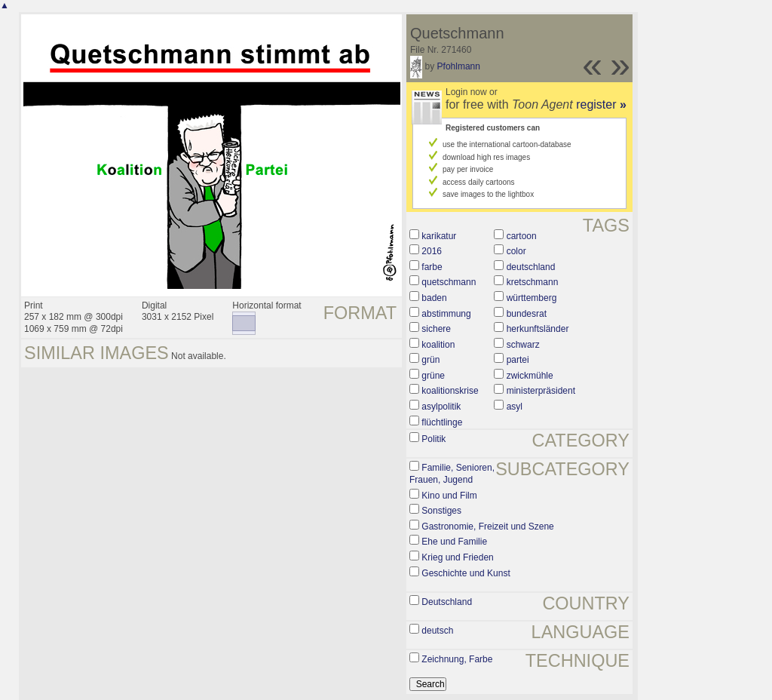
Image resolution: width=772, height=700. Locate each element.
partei (518, 360)
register (601, 104)
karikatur (439, 236)
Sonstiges (441, 511)
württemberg (532, 298)
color (516, 251)
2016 (432, 251)
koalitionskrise (450, 391)
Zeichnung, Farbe (457, 659)
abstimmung (446, 314)
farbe (432, 267)
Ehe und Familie (454, 542)
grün (430, 360)
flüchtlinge (442, 422)
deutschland (531, 267)
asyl (515, 407)
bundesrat (527, 314)
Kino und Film (449, 496)
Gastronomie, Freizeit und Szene (487, 527)
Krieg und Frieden (457, 557)
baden (434, 298)
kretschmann (533, 282)
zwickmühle (530, 376)
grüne (433, 376)
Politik (433, 439)
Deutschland (447, 602)
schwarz (523, 345)
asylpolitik (441, 407)
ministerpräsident (541, 391)
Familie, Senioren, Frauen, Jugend (452, 474)
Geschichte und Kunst (466, 573)
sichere (436, 329)
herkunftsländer (538, 329)
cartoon (522, 236)
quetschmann (449, 282)
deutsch (437, 631)
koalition (438, 345)
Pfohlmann (459, 66)
